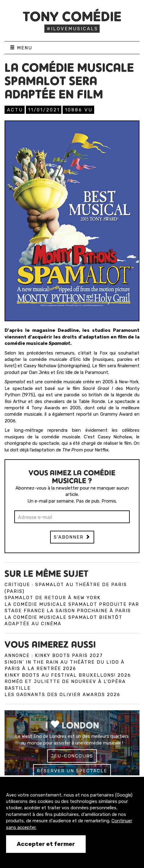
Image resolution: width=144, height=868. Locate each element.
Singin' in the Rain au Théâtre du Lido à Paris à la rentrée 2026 (65, 665)
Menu (21, 48)
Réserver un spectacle (72, 771)
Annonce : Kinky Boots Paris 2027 (54, 655)
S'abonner (72, 537)
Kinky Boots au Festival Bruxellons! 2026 (68, 675)
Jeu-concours (72, 756)
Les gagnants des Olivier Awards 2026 (62, 695)
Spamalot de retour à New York (53, 598)
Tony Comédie (72, 16)
